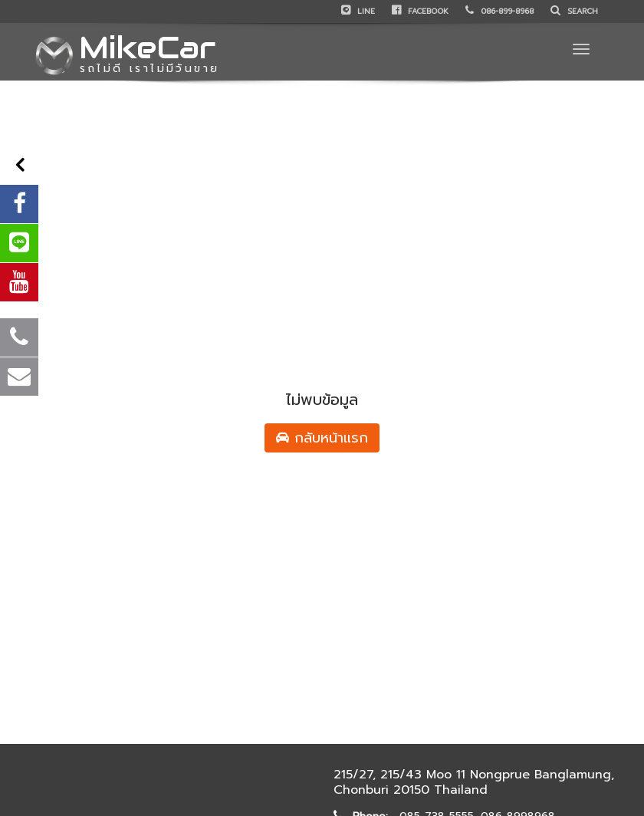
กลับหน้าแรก (322, 438)
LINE (358, 11)
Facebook (420, 11)
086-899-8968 (499, 11)
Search (574, 11)
